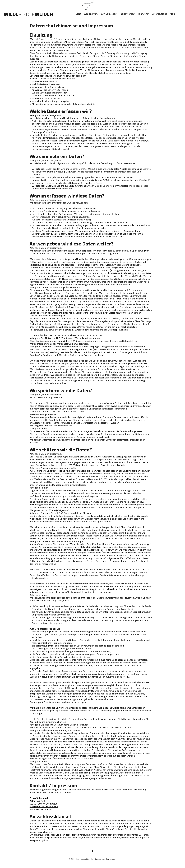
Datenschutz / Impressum (105, 859)
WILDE (19, 14)
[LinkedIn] (92, 851)
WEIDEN (44, 14)
